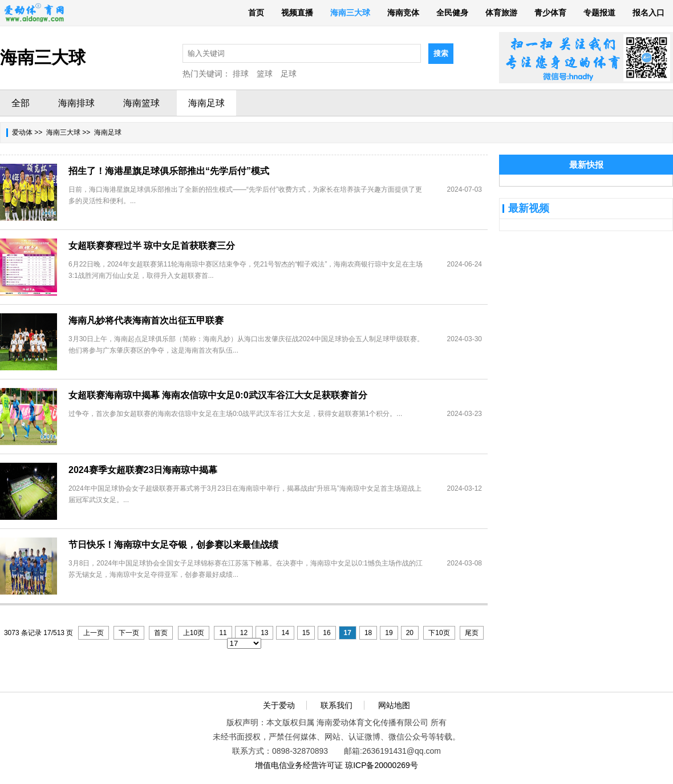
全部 (21, 103)
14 (285, 633)
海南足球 (206, 103)
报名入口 (648, 13)
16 (327, 633)
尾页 (472, 633)
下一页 (129, 633)
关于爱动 (279, 705)
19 (389, 633)
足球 (289, 74)
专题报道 (599, 13)
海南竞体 (403, 13)
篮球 (265, 74)
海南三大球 (350, 13)
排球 (241, 74)
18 (368, 633)
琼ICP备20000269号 (382, 765)
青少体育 (550, 13)
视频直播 (297, 13)
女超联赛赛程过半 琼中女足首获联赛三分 (152, 246)
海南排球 (76, 103)
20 (410, 633)
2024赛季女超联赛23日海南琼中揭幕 (143, 470)
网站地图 (394, 705)
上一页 (94, 633)
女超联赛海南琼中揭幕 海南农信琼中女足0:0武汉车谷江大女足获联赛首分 (218, 395)
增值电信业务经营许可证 (299, 765)
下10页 (439, 633)
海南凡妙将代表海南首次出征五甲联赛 (146, 320)
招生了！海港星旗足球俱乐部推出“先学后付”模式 (169, 171)
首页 (256, 13)
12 (244, 633)
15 (306, 633)
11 (223, 633)
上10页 (194, 633)
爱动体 (22, 132)
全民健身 (452, 13)
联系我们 (336, 705)
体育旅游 (501, 13)
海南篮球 (141, 103)
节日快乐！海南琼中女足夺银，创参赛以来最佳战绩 (173, 545)
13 (264, 633)
